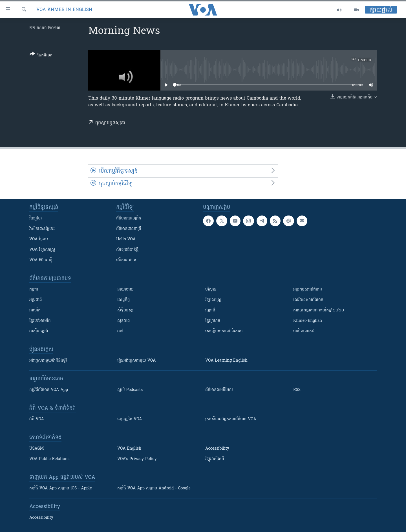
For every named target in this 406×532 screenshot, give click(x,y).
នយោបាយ (125, 290)
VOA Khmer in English (64, 10)
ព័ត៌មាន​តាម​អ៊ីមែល (219, 390)
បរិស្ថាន (211, 290)
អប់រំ (120, 331)
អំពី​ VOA (37, 419)
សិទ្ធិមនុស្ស (125, 310)
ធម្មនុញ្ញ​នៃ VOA (130, 419)
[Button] (41, 56)
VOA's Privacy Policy (137, 459)
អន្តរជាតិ (36, 300)
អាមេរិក (35, 310)
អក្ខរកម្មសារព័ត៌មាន (308, 290)
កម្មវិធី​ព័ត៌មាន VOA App (49, 390)
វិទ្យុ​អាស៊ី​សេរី (215, 459)
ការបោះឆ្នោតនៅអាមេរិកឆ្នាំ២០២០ (319, 310)
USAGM (37, 449)
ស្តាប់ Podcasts (130, 390)
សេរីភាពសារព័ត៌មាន (308, 300)
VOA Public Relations (49, 459)
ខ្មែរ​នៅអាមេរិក (40, 321)
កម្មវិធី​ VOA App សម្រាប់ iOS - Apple (61, 488)
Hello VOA (126, 239)
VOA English (129, 449)
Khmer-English (308, 321)
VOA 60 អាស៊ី (41, 260)
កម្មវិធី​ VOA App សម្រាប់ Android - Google (154, 488)
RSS (297, 390)
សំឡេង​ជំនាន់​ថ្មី (127, 250)
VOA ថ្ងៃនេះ (39, 239)
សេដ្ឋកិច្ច (123, 300)
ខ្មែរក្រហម (213, 321)
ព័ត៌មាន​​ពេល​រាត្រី (129, 229)
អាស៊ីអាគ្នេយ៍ (39, 331)
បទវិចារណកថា (304, 331)
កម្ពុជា (34, 290)
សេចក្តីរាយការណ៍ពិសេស (224, 331)
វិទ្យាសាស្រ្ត (213, 300)
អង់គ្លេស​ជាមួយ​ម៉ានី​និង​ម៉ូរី (48, 361)
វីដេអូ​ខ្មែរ (36, 218)
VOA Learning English (226, 361)
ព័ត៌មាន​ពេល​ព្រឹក (129, 218)
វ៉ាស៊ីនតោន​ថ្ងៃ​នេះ (42, 229)
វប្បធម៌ (210, 310)
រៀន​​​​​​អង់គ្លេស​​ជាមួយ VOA (136, 361)
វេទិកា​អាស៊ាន (126, 260)
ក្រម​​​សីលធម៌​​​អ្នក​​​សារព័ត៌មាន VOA (231, 419)
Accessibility (217, 449)
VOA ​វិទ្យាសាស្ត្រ (42, 250)
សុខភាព (123, 321)
